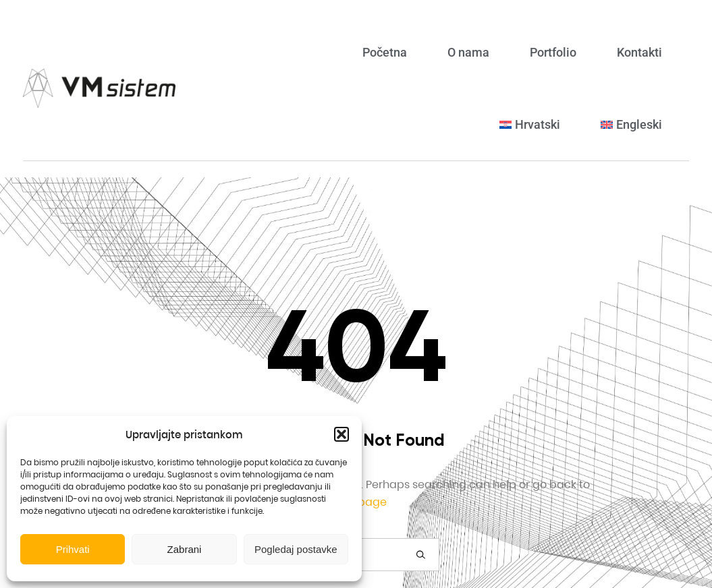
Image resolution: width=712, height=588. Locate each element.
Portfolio (553, 52)
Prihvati (73, 549)
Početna (385, 52)
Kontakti (639, 52)
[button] (341, 434)
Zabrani (185, 549)
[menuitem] (530, 124)
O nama (468, 52)
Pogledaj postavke (296, 549)
